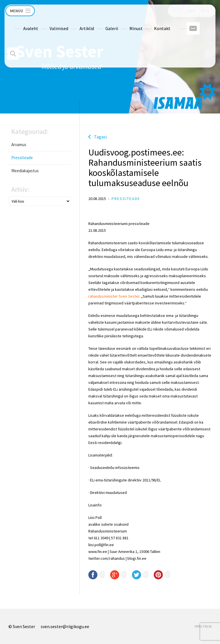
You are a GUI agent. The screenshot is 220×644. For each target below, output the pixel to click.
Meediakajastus (25, 171)
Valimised (49, 23)
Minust (126, 23)
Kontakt (152, 23)
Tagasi (100, 137)
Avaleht (21, 23)
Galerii (102, 23)
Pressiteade (22, 158)
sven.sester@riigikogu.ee (65, 626)
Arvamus (19, 145)
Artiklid (77, 23)
